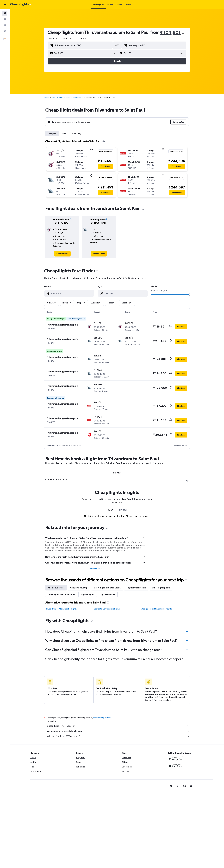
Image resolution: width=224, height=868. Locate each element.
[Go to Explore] (5, 31)
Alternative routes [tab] (56, 588)
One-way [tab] (77, 134)
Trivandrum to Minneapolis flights (61, 609)
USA (68, 97)
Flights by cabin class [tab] (136, 588)
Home (46, 97)
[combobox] (53, 38)
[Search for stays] (5, 19)
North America (58, 97)
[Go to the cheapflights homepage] (21, 4)
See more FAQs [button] (95, 569)
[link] (62, 254)
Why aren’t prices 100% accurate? (118, 736)
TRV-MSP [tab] (117, 473)
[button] (5, 4)
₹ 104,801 (170, 32)
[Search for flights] (5, 13)
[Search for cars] (5, 25)
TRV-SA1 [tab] (111, 510)
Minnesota (77, 97)
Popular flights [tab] (88, 594)
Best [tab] (64, 134)
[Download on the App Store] (175, 766)
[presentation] (183, 33)
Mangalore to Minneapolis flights (157, 609)
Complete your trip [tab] (79, 588)
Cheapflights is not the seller (118, 726)
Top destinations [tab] (108, 594)
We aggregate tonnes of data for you (118, 731)
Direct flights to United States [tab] (107, 588)
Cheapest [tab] (52, 134)
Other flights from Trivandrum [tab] (61, 594)
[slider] (191, 294)
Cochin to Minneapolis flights (107, 609)
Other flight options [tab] (161, 588)
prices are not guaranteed (102, 718)
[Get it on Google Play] (175, 759)
